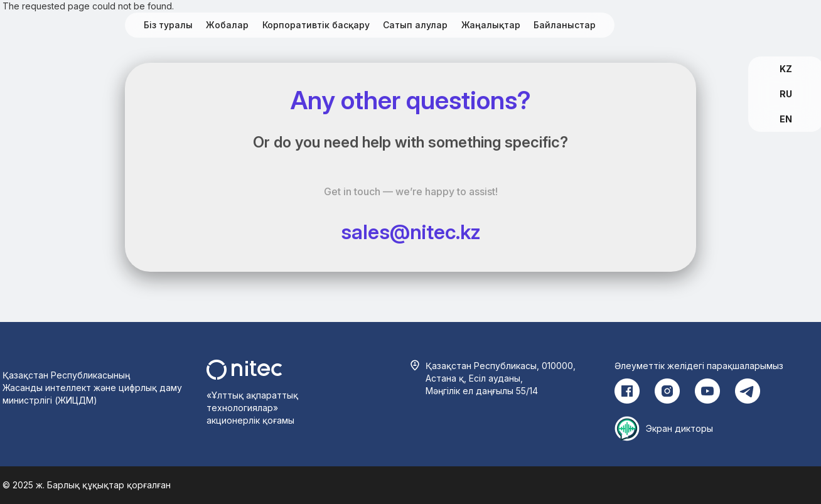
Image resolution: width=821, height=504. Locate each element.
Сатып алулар (415, 25)
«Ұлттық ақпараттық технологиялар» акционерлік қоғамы (252, 408)
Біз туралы (168, 25)
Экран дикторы (679, 428)
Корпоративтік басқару (316, 25)
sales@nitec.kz (411, 232)
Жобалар (227, 25)
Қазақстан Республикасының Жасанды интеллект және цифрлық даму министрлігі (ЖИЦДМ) (92, 388)
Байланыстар (565, 25)
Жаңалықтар (491, 25)
